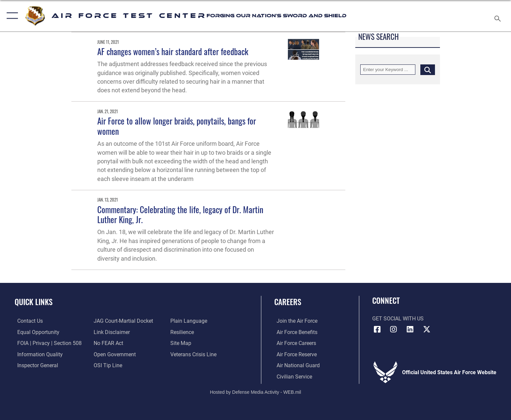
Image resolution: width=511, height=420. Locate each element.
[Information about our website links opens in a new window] (111, 332)
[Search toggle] (499, 16)
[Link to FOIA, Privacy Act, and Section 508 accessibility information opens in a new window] (47, 343)
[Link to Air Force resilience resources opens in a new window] (183, 332)
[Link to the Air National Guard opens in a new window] (296, 365)
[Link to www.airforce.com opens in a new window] (295, 321)
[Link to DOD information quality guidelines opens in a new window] (37, 354)
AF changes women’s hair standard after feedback (173, 51)
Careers (288, 302)
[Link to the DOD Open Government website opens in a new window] (114, 354)
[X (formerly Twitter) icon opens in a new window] (427, 329)
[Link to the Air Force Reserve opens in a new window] (294, 354)
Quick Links (34, 302)
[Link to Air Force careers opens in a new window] (294, 343)
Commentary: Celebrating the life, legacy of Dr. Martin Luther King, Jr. (180, 214)
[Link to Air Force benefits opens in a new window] (295, 332)
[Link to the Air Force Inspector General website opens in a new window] (35, 365)
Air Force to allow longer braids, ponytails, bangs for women (177, 126)
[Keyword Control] (388, 70)
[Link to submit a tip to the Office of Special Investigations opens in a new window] (107, 365)
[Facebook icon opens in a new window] (377, 329)
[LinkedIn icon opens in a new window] (410, 329)
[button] (11, 16)
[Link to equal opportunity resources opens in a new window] (36, 332)
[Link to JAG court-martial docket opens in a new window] (123, 321)
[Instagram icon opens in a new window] (393, 329)
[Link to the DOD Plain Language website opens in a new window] (190, 321)
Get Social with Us (398, 319)
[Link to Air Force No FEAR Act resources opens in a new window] (108, 343)
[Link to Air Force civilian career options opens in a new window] (292, 376)
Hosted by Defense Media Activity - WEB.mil (255, 392)
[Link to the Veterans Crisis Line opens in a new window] (194, 354)
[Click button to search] (428, 70)
